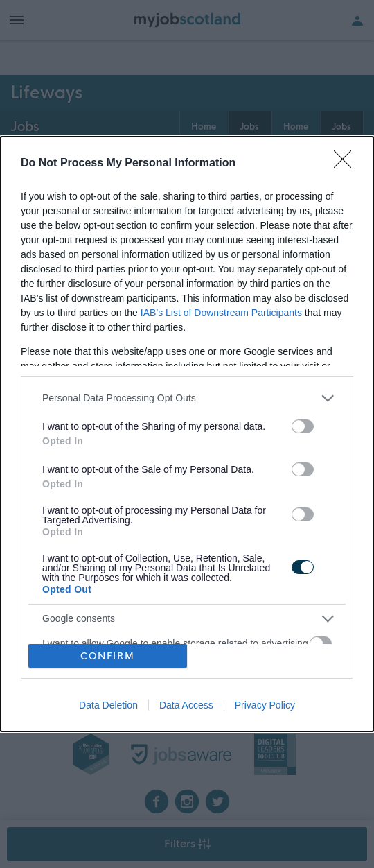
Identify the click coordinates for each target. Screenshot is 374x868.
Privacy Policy (265, 705)
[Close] (347, 164)
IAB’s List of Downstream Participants (221, 313)
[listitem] (187, 398)
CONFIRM (108, 656)
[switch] (303, 426)
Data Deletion (108, 705)
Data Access (186, 705)
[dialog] (187, 434)
